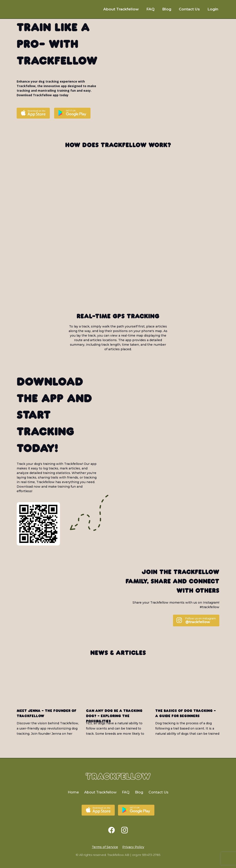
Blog (167, 9)
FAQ (150, 9)
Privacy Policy (133, 847)
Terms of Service (105, 847)
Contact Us (189, 9)
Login (213, 9)
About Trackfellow (121, 9)
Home (73, 792)
